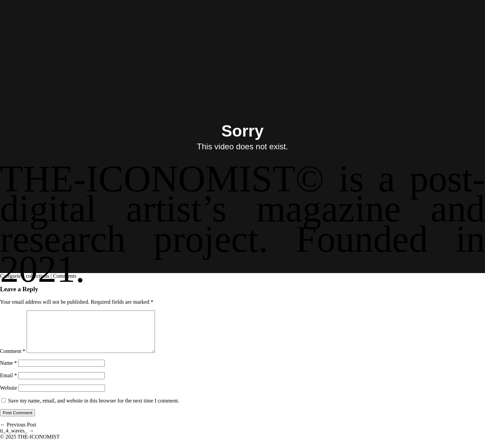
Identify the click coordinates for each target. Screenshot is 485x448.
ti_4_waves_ (17, 439)
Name (8, 371)
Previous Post (18, 433)
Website (9, 396)
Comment (13, 359)
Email (8, 383)
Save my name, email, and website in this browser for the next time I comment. (94, 409)
